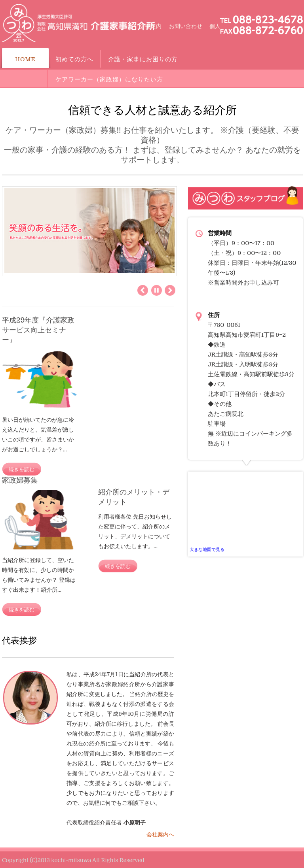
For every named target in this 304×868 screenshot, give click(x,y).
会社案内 (150, 26)
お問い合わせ (186, 26)
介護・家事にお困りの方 (143, 59)
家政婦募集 (20, 480)
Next (170, 290)
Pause (157, 290)
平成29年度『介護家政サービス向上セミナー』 (38, 330)
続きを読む (22, 469)
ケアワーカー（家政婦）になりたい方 (109, 79)
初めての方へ (74, 59)
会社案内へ (160, 834)
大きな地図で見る (207, 550)
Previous (143, 290)
